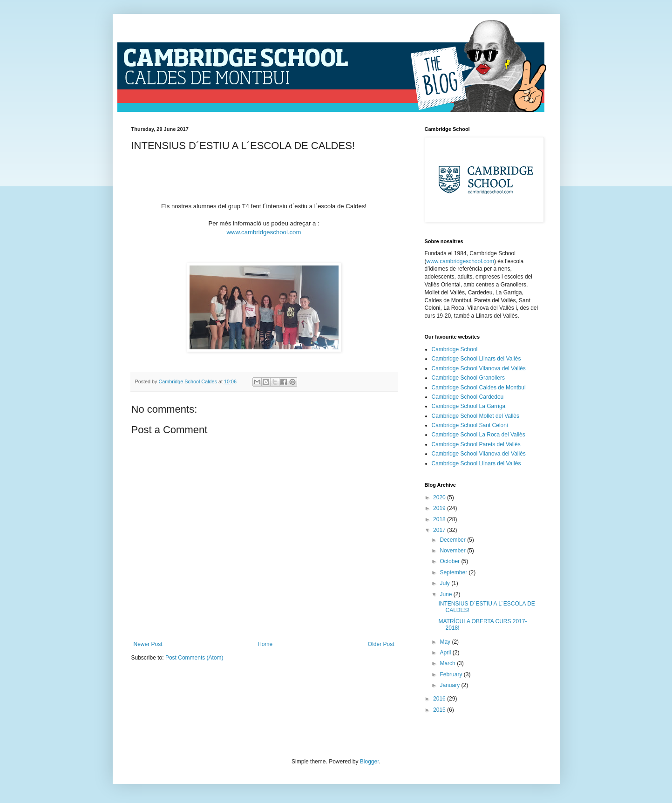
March (448, 663)
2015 (440, 710)
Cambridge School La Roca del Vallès (479, 435)
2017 (440, 530)
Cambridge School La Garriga (469, 406)
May (446, 642)
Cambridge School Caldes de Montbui (479, 388)
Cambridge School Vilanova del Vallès (479, 368)
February (451, 674)
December (453, 540)
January (450, 685)
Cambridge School (455, 349)
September (454, 572)
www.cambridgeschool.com (264, 232)
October (450, 561)
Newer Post (148, 644)
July (445, 583)
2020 (440, 497)
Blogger (370, 762)
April (446, 653)
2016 (440, 699)
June (446, 594)
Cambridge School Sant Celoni (470, 425)
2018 (440, 519)
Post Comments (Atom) (194, 658)
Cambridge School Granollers (468, 378)
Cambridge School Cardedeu (468, 397)
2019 (440, 508)
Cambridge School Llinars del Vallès (476, 359)
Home (265, 644)
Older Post (381, 644)
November (453, 551)
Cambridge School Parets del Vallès (476, 444)
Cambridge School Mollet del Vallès (476, 416)
